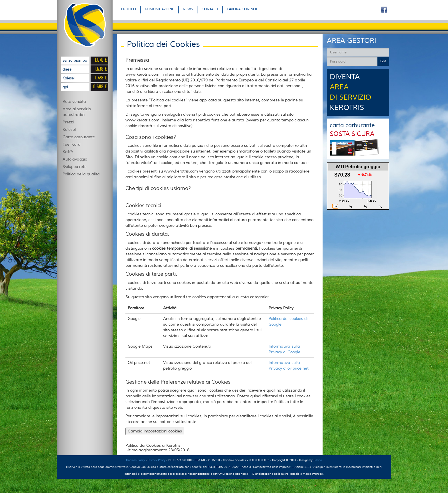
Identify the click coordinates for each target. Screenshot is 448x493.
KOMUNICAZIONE (159, 9)
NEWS (188, 9)
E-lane (318, 460)
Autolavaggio (75, 159)
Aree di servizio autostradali (77, 112)
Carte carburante (79, 137)
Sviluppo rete (75, 167)
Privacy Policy (157, 460)
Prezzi (68, 122)
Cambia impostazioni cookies (155, 431)
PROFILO (129, 9)
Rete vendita (74, 102)
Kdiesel (69, 130)
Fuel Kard (71, 145)
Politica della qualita (81, 174)
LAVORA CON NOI (242, 9)
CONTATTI (210, 9)
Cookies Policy (135, 460)
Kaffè (68, 152)
